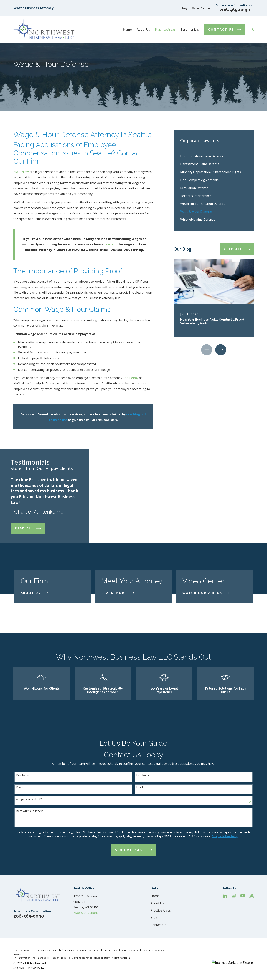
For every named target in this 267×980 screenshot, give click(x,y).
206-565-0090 (235, 10)
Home (155, 896)
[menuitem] (214, 156)
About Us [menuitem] (143, 29)
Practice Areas (161, 910)
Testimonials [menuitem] (190, 29)
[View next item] (221, 350)
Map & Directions (86, 913)
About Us (157, 903)
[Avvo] (252, 896)
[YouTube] (243, 896)
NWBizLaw (21, 172)
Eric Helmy (131, 378)
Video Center (201, 8)
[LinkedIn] (225, 896)
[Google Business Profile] (234, 896)
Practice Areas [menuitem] (165, 29)
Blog (183, 8)
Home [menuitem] (127, 29)
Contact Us (158, 925)
